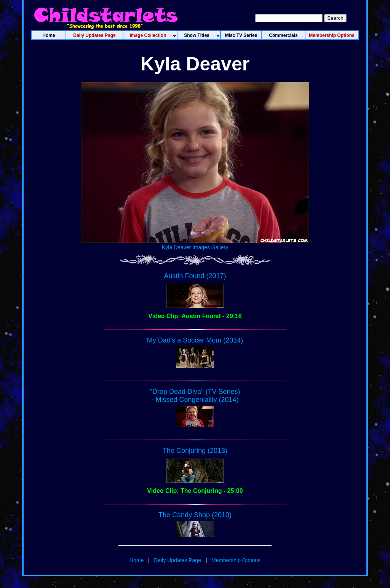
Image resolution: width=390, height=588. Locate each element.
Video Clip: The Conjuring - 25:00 (195, 491)
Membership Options (236, 560)
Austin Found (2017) (195, 276)
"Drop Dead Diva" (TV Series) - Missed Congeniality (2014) (195, 396)
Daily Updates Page (177, 560)
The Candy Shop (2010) (195, 515)
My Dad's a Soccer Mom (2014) (195, 340)
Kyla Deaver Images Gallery (195, 244)
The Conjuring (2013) (195, 451)
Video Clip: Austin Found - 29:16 (195, 316)
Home (137, 560)
